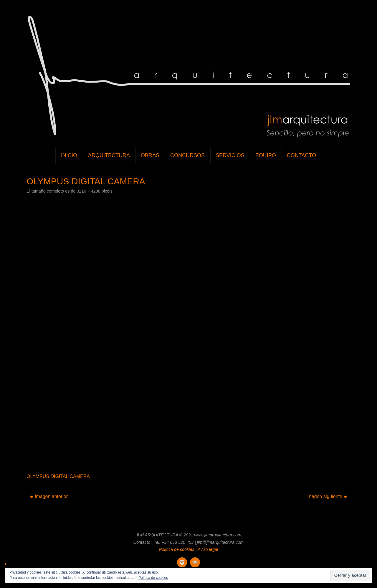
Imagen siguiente (327, 496)
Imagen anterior (49, 496)
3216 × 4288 (88, 191)
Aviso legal (208, 549)
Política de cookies (177, 549)
